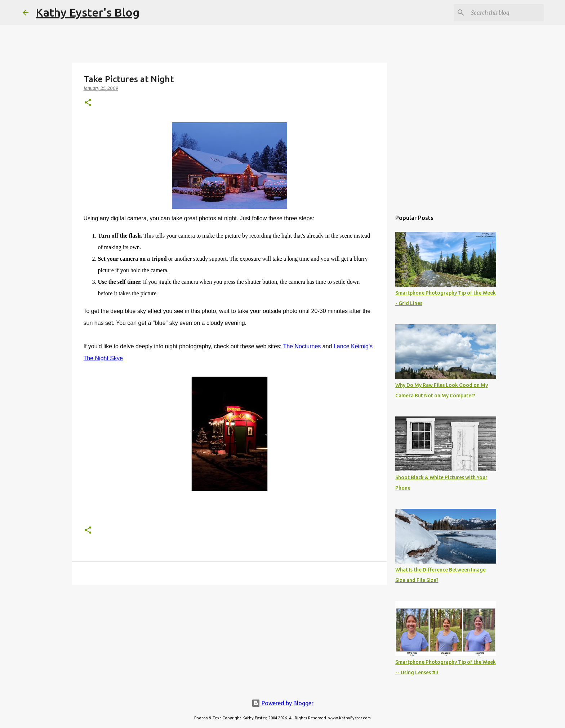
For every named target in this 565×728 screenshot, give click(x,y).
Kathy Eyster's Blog (88, 12)
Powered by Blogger (282, 703)
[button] (88, 103)
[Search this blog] (506, 13)
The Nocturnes (302, 346)
